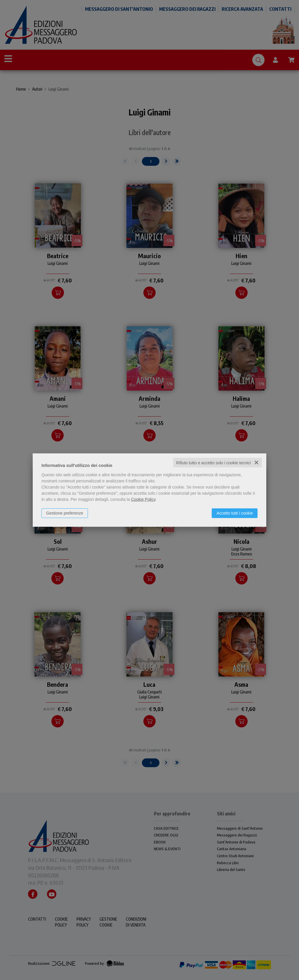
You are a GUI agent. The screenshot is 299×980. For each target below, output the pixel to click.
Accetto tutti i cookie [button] (235, 513)
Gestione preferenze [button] (65, 513)
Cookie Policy (143, 499)
